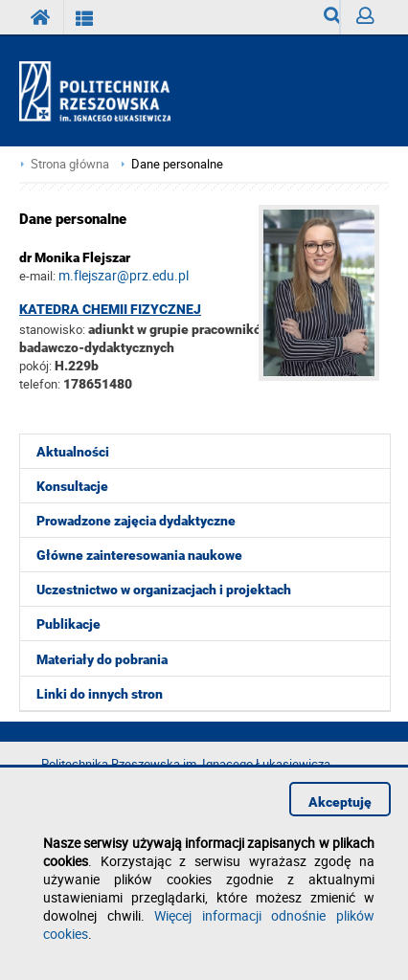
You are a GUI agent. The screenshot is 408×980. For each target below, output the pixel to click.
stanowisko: (52, 329)
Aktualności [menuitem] (73, 452)
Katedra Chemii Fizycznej (110, 309)
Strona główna (70, 164)
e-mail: (37, 276)
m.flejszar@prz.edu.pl (124, 275)
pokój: (37, 366)
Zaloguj (373, 21)
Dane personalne (177, 164)
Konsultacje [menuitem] (72, 486)
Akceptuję (340, 802)
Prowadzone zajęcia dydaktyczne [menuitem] (136, 521)
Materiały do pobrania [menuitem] (102, 659)
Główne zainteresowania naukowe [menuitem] (139, 555)
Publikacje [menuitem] (68, 624)
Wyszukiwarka (332, 21)
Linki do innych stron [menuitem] (100, 694)
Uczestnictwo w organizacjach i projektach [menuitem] (164, 590)
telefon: (40, 384)
